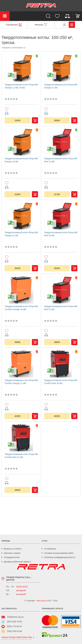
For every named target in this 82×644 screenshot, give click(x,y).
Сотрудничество (12, 557)
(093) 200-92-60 (15, 631)
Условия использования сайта (59, 553)
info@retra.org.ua (15, 617)
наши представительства (17, 637)
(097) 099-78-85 (15, 622)
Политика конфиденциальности (60, 557)
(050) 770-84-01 (15, 626)
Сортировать (12, 25)
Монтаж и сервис (12, 553)
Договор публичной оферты (17, 562)
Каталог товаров (5, 16)
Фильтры (39, 25)
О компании (50, 549)
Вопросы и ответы (13, 549)
